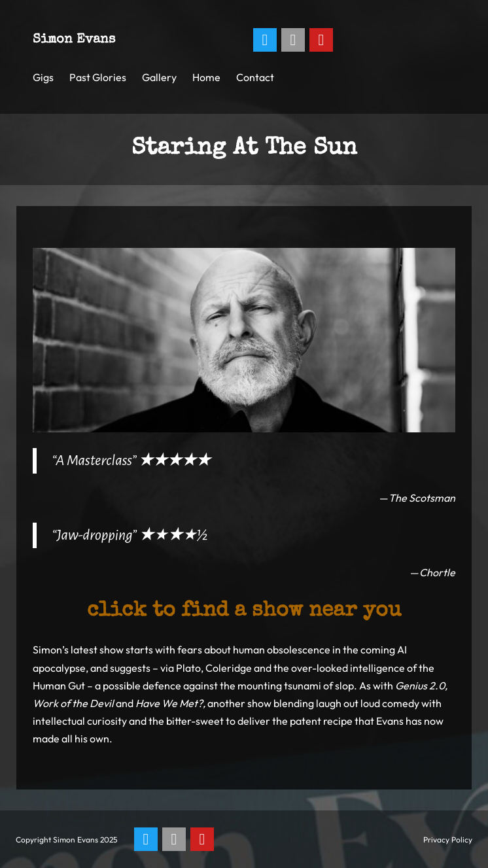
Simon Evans (74, 40)
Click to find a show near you (244, 611)
